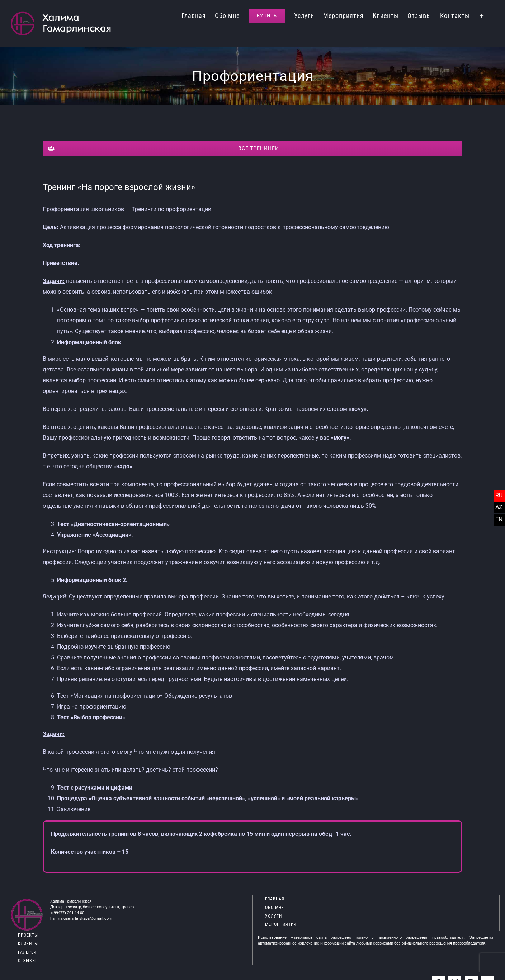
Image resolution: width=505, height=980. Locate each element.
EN (499, 519)
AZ (499, 507)
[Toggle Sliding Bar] (482, 15)
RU (499, 495)
